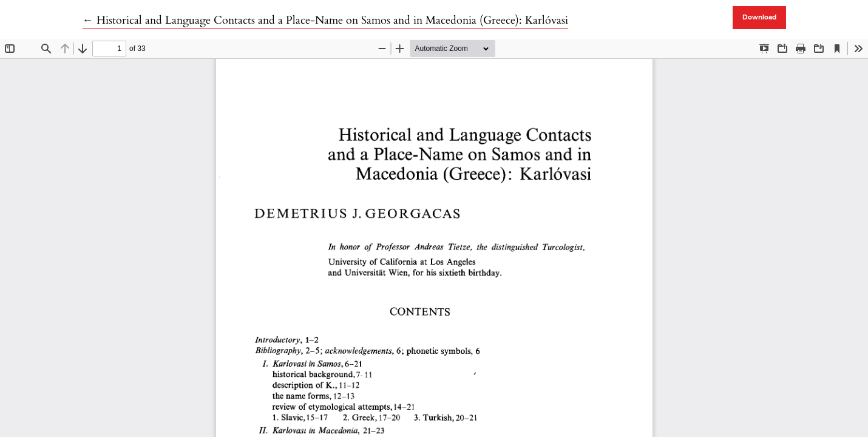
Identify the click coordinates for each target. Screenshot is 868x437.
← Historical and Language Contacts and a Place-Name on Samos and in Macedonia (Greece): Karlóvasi (325, 20)
